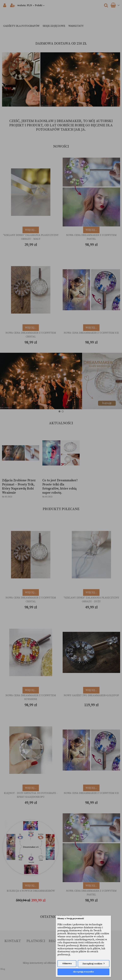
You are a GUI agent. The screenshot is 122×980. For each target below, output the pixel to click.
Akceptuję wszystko (83, 972)
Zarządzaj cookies (92, 964)
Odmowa (67, 964)
